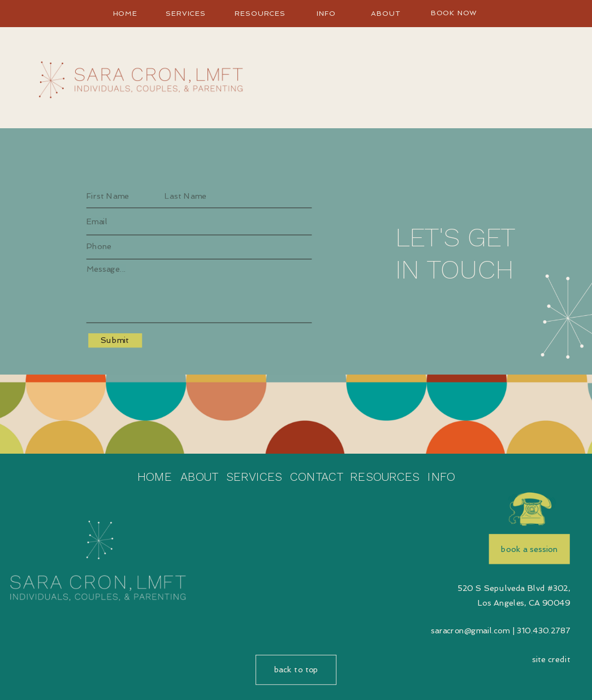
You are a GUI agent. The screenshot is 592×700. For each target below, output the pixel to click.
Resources (260, 14)
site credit (551, 660)
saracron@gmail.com (470, 631)
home (125, 14)
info (326, 14)
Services (186, 14)
